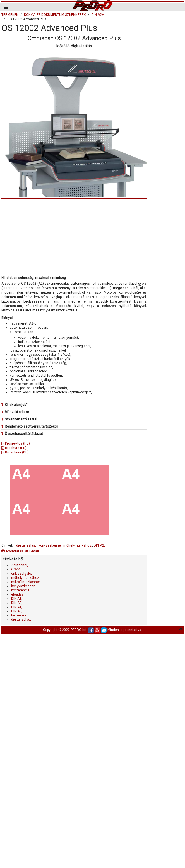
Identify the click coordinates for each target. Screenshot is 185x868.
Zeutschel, (20, 565)
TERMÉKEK (10, 15)
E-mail (32, 551)
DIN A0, (17, 611)
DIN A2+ (98, 15)
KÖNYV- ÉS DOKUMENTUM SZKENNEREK (55, 15)
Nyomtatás (12, 551)
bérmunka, (19, 615)
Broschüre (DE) (15, 452)
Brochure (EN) (14, 448)
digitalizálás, (27, 545)
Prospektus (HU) (16, 443)
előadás (17, 594)
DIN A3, (17, 599)
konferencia (20, 590)
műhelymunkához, (78, 545)
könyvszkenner (50, 545)
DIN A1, (17, 607)
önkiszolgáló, (21, 574)
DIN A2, (99, 545)
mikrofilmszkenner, (26, 582)
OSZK (15, 569)
